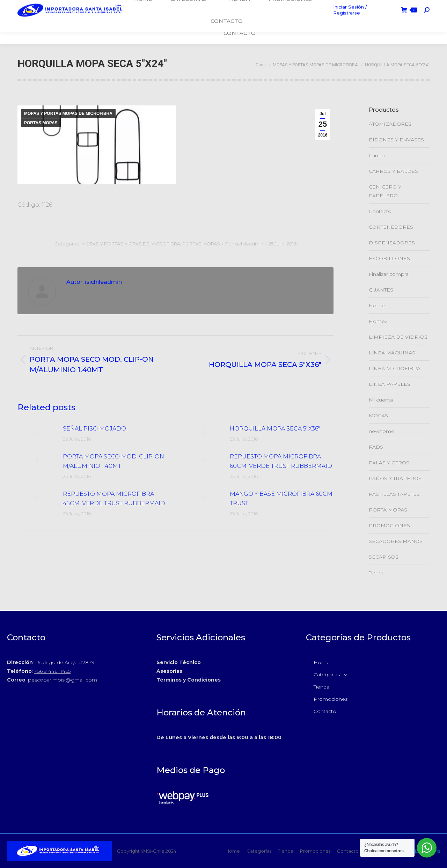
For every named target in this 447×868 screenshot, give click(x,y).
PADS (376, 447)
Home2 (378, 321)
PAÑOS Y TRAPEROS (395, 478)
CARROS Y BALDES (393, 171)
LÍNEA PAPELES (390, 384)
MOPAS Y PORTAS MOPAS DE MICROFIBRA (68, 113)
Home (377, 306)
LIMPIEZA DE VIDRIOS (398, 337)
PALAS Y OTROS (389, 463)
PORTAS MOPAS (41, 123)
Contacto (380, 211)
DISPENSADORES (392, 243)
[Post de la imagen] (37, 433)
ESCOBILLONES (389, 258)
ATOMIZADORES (390, 124)
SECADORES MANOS (396, 541)
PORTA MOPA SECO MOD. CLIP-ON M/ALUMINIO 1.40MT (113, 461)
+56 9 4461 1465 (52, 671)
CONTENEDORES (391, 227)
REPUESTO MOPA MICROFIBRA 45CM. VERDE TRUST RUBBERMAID (114, 499)
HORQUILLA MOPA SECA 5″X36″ (275, 429)
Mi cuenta (381, 400)
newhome (382, 431)
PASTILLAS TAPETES (394, 494)
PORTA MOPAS (388, 510)
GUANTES (381, 290)
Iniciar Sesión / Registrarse (357, 22)
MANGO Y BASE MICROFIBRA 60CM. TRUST (282, 499)
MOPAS (378, 415)
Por (244, 244)
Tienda (377, 573)
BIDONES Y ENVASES (396, 140)
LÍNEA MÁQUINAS (392, 353)
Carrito (377, 155)
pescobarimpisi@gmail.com (63, 680)
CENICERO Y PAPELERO (385, 191)
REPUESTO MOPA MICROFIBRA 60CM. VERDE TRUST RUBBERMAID (281, 461)
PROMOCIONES (389, 525)
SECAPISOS (384, 557)
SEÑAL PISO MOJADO (94, 429)
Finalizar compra (389, 274)
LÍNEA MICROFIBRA (395, 368)
